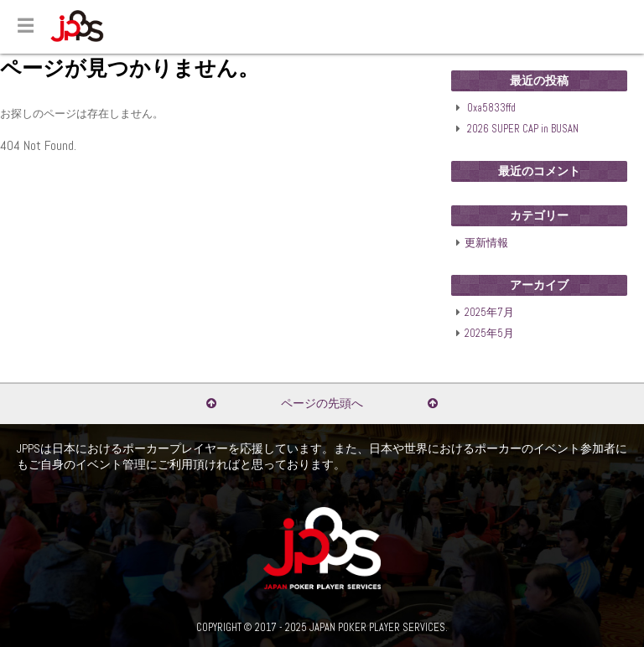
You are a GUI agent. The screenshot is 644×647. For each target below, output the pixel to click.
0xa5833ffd (491, 108)
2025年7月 (489, 313)
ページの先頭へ (322, 403)
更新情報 (486, 243)
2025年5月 (489, 334)
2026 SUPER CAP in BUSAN (523, 129)
